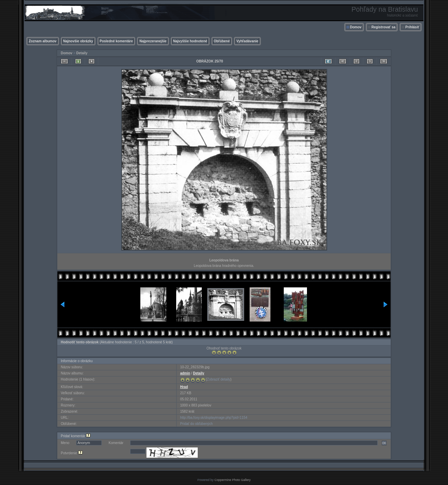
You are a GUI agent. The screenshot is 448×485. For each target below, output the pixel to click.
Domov (356, 27)
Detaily (82, 53)
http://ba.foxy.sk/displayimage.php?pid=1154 (214, 418)
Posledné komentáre (116, 41)
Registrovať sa (383, 27)
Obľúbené (222, 41)
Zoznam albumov (43, 41)
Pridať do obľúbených (196, 424)
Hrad (184, 387)
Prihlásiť (412, 27)
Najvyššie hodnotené (190, 41)
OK (384, 443)
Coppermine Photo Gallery (233, 480)
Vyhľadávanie (247, 41)
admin (185, 373)
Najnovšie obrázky (78, 41)
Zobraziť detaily (219, 379)
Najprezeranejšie (153, 41)
